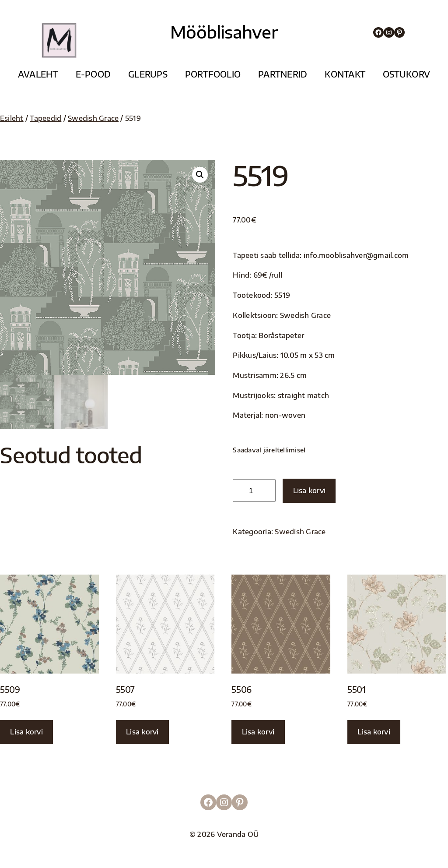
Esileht (12, 118)
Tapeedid (45, 118)
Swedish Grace (93, 118)
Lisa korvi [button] (26, 732)
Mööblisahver (224, 32)
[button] (200, 175)
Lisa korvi (309, 490)
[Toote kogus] (254, 490)
